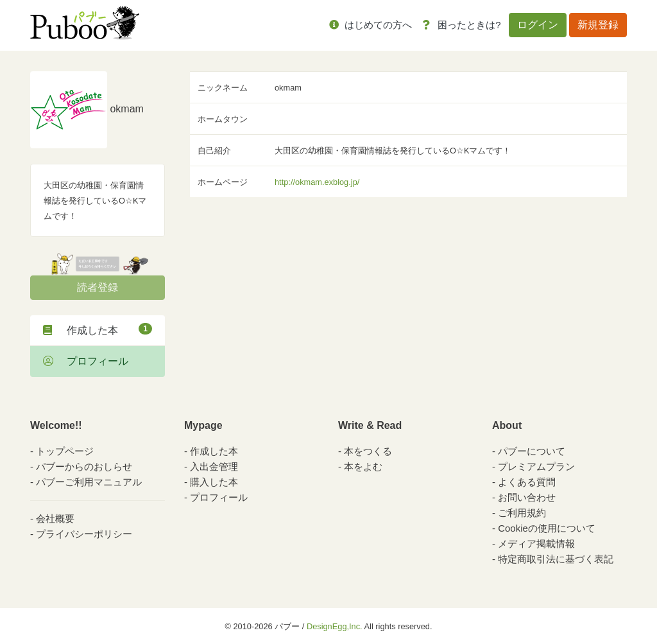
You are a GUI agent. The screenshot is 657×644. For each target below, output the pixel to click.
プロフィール (86, 361)
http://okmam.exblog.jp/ (317, 182)
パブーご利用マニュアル (89, 482)
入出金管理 (214, 466)
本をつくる (368, 451)
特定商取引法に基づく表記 (556, 559)
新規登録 (598, 25)
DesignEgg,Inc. (335, 626)
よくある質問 (527, 482)
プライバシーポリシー (84, 534)
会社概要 (55, 518)
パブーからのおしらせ (84, 466)
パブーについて (532, 451)
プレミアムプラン (536, 466)
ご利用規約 (522, 513)
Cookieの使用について (547, 528)
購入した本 (214, 482)
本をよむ (363, 466)
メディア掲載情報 (536, 544)
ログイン (538, 25)
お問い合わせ (527, 497)
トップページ (65, 451)
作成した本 (98, 329)
